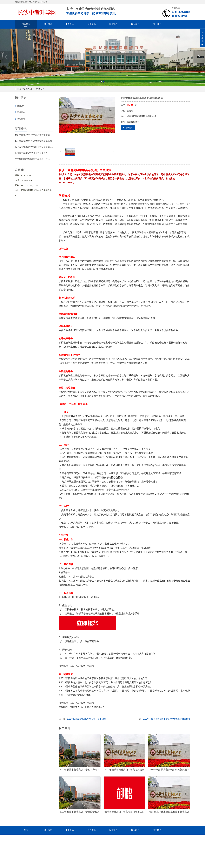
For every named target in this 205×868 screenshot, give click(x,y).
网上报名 (113, 24)
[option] (102, 57)
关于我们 (157, 24)
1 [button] (101, 82)
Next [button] (199, 57)
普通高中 (40, 89)
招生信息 (48, 24)
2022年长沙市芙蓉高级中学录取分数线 (32, 159)
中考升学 (70, 24)
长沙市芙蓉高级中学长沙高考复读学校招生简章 (36, 135)
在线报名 (69, 614)
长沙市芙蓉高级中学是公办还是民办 (31, 153)
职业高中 (21, 112)
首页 (19, 89)
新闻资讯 (92, 24)
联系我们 (135, 24)
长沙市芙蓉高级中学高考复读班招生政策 (33, 141)
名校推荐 (21, 119)
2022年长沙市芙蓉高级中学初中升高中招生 (86, 719)
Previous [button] (6, 57)
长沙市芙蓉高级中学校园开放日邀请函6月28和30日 (38, 147)
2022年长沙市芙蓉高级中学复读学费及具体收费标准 (167, 719)
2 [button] (104, 82)
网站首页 (26, 24)
